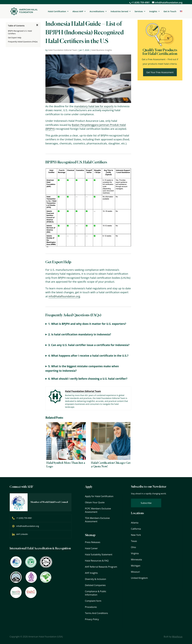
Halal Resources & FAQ (97, 561)
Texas (134, 541)
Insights (153, 12)
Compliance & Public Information (96, 593)
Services (139, 12)
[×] (37, 25)
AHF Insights (91, 573)
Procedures (91, 607)
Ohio (133, 547)
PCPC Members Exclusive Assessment (98, 510)
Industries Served (119, 12)
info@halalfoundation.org (64, 296)
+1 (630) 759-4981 (141, 3)
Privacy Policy (92, 619)
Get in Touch (170, 11)
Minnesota (136, 560)
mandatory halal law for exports (94, 106)
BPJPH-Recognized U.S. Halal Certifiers (20, 32)
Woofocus (177, 637)
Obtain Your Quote (95, 502)
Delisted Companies (95, 585)
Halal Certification (57, 12)
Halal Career (91, 548)
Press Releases (93, 542)
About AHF (78, 12)
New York (136, 535)
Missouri (135, 572)
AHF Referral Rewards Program (101, 567)
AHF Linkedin (22, 534)
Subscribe (146, 503)
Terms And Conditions (96, 613)
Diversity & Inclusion (96, 579)
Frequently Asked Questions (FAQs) (23, 42)
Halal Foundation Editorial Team (63, 50)
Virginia (135, 553)
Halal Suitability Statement (99, 554)
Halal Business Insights (102, 50)
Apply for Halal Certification (99, 496)
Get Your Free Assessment (160, 72)
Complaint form (93, 601)
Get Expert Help (15, 38)
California (136, 529)
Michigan (136, 566)
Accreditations (97, 12)
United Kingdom (139, 578)
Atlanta (135, 523)
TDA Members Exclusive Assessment (97, 520)
